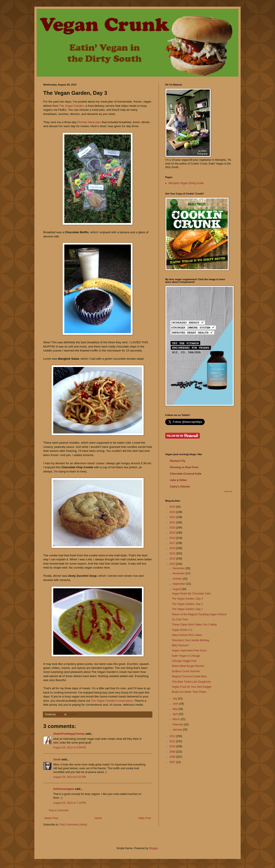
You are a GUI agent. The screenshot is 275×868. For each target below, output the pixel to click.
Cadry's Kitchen (180, 487)
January (178, 730)
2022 (173, 517)
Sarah (57, 759)
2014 (173, 559)
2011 (173, 741)
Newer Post (51, 818)
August (177, 589)
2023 (173, 512)
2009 (173, 752)
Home (98, 818)
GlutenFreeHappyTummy (69, 734)
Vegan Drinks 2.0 (182, 630)
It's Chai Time (180, 619)
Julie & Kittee (178, 480)
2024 (173, 507)
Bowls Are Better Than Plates (189, 692)
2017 (173, 543)
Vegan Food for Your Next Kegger (192, 687)
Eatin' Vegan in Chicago (186, 656)
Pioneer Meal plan (90, 122)
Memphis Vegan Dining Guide (186, 183)
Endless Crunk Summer (186, 671)
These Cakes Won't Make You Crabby (194, 625)
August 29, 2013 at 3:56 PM (70, 748)
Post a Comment (59, 810)
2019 (173, 533)
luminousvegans (64, 789)
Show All (228, 491)
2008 (173, 757)
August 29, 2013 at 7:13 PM (70, 803)
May (175, 709)
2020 (173, 528)
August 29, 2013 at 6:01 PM (70, 777)
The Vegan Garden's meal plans (112, 701)
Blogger (153, 848)
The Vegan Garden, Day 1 (187, 609)
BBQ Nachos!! (180, 645)
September (179, 584)
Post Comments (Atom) (73, 825)
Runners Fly (178, 461)
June (176, 704)
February (178, 724)
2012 (173, 736)
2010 (173, 746)
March (177, 719)
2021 (173, 522)
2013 (173, 564)
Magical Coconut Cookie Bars (189, 676)
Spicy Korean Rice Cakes (187, 635)
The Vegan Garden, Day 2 (187, 604)
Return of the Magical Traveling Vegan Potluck (199, 614)
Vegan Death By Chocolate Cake (191, 594)
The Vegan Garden (72, 106)
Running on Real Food (184, 467)
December (179, 568)
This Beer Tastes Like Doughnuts (191, 682)
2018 (173, 538)
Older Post (144, 818)
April (176, 714)
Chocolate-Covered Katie (186, 474)
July (175, 699)
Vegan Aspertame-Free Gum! (189, 651)
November (179, 573)
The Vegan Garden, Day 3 (187, 599)
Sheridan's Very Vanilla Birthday (191, 640)
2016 (173, 548)
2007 (173, 762)
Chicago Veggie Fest (184, 661)
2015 (173, 553)
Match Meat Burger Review (188, 666)
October (178, 579)
